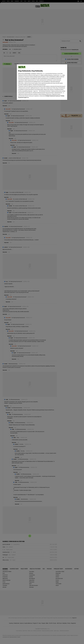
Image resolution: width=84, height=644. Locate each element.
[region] (42, 82)
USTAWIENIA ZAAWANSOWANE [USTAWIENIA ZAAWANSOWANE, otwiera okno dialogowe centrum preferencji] (28, 97)
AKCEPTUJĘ (61, 97)
